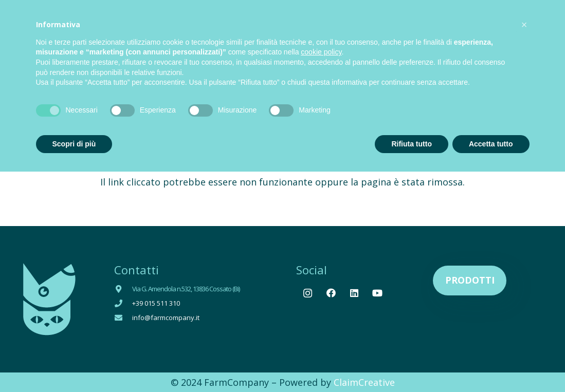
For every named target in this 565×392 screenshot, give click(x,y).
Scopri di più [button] (74, 144)
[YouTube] (377, 293)
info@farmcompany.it (166, 318)
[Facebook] (331, 293)
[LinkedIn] (354, 293)
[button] (524, 25)
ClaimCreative (364, 382)
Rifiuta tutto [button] (412, 144)
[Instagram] (308, 293)
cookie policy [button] (321, 52)
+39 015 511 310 (156, 303)
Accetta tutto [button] (491, 144)
